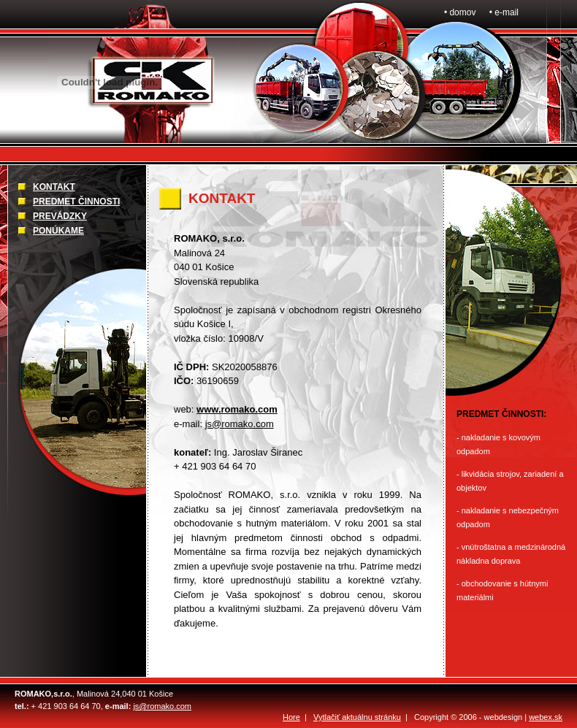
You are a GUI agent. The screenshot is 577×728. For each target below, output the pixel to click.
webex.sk (546, 717)
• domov (460, 12)
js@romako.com (240, 424)
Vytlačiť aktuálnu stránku (357, 717)
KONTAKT (54, 187)
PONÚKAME (58, 231)
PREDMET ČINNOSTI (76, 202)
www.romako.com (237, 409)
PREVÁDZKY (60, 216)
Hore (291, 717)
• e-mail (504, 12)
